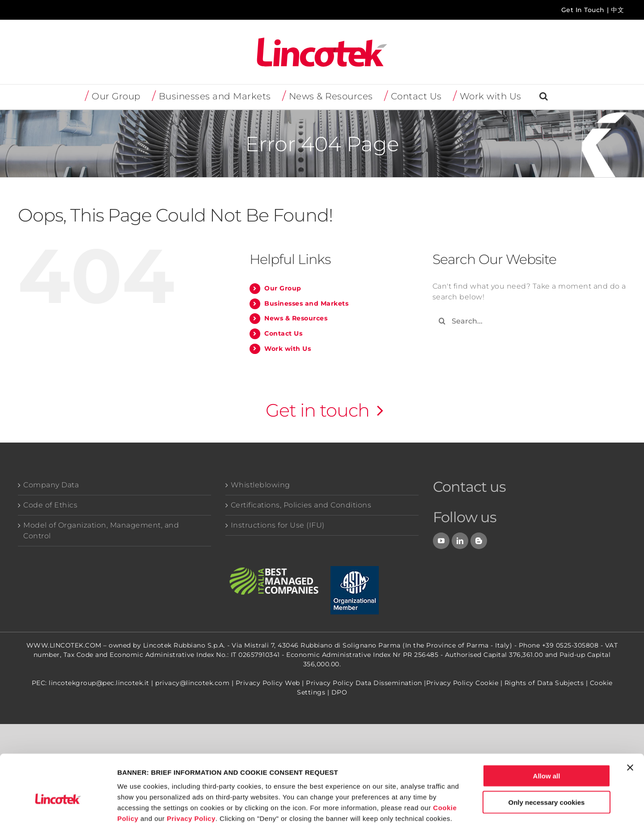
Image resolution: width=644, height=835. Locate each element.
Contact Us (283, 333)
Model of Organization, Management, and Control (101, 530)
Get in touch (318, 410)
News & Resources (296, 318)
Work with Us (288, 349)
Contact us (469, 487)
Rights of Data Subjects (544, 683)
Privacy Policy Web (268, 683)
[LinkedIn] (460, 541)
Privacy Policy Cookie (462, 683)
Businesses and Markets (306, 303)
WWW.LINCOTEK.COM (64, 645)
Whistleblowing (261, 485)
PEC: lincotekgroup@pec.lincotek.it (91, 683)
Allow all (547, 739)
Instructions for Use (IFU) (278, 525)
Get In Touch (583, 10)
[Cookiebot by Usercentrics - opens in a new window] (58, 818)
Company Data (51, 485)
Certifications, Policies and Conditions (301, 505)
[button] (544, 97)
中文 (617, 10)
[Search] (442, 321)
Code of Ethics (50, 505)
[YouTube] (441, 541)
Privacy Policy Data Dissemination (364, 683)
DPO (339, 692)
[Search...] (529, 321)
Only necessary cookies (547, 765)
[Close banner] (630, 730)
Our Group (283, 288)
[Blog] (479, 541)
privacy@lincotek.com (192, 683)
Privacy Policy (191, 781)
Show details (469, 817)
